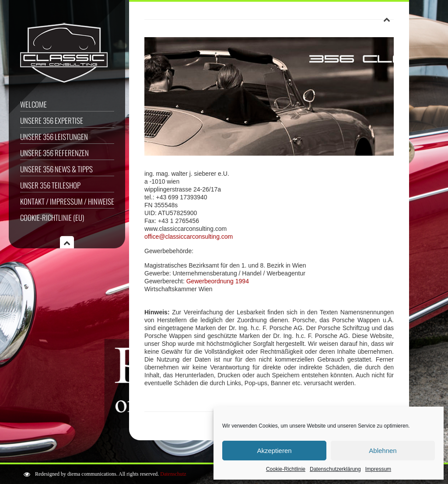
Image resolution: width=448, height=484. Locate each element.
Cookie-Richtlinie (286, 469)
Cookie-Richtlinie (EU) (52, 218)
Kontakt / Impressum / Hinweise (67, 201)
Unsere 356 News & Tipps (56, 169)
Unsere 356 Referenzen (54, 153)
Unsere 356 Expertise (52, 120)
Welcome (33, 104)
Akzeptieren (274, 451)
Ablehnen (383, 451)
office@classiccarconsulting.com (189, 237)
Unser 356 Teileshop (50, 185)
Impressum (378, 469)
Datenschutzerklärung (335, 469)
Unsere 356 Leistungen (54, 137)
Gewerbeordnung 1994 (218, 281)
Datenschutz (173, 474)
